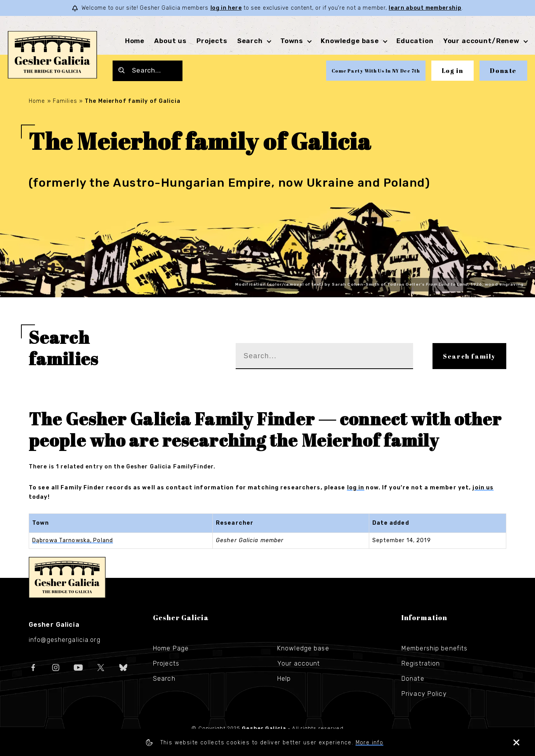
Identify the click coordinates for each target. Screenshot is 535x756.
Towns (292, 41)
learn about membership (425, 8)
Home (135, 41)
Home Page (171, 648)
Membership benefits (434, 648)
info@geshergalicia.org (65, 640)
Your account (299, 663)
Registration (421, 663)
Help (284, 679)
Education (415, 41)
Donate (503, 71)
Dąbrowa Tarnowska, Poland (73, 540)
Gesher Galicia (67, 577)
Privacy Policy (424, 694)
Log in (453, 71)
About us (170, 41)
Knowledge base (350, 41)
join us (483, 488)
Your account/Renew (481, 41)
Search (250, 41)
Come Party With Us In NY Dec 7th (376, 71)
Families (65, 101)
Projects (212, 41)
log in (356, 488)
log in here (226, 8)
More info (370, 743)
